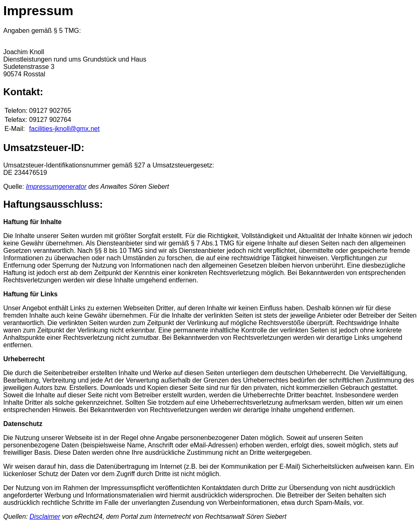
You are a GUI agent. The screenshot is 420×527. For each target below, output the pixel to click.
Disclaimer (45, 517)
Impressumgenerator (56, 187)
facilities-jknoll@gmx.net (64, 129)
